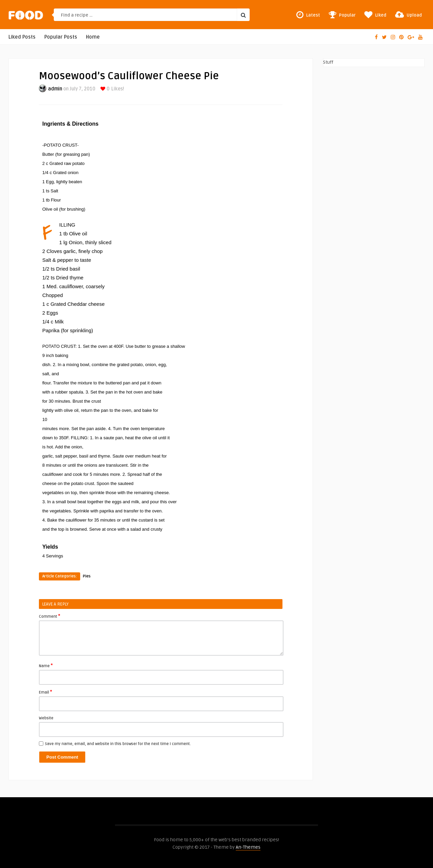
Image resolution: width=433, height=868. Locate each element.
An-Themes (248, 847)
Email (45, 692)
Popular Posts (61, 37)
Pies (87, 576)
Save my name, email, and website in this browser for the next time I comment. (118, 744)
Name (46, 665)
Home (93, 37)
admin (55, 89)
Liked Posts (22, 37)
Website (46, 718)
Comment (50, 616)
